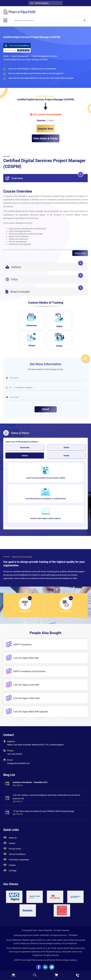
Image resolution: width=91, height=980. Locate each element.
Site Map (13, 871)
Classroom (25, 447)
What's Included (44, 290)
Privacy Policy (15, 849)
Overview (44, 177)
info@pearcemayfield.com (18, 763)
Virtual (25, 456)
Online (66, 447)
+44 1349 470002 (15, 754)
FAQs (44, 278)
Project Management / (20, 56)
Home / (6, 56)
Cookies (12, 865)
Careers (12, 843)
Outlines (44, 266)
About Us (13, 838)
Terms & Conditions (17, 854)
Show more (80, 253)
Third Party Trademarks (19, 860)
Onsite (66, 456)
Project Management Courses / (45, 56)
